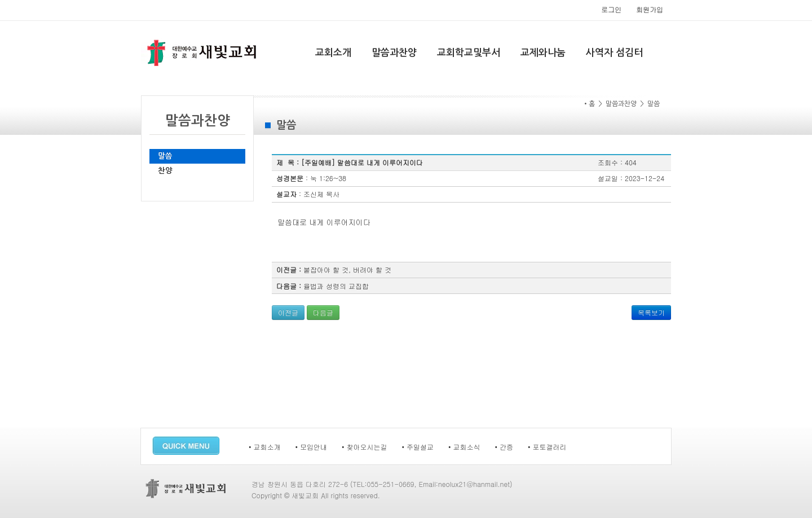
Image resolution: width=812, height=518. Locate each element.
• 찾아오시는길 (365, 447)
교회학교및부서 (469, 53)
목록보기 (651, 312)
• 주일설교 (418, 447)
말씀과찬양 (394, 53)
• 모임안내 (312, 447)
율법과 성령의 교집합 (336, 286)
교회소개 (333, 53)
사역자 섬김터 (614, 53)
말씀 (165, 156)
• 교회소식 (464, 447)
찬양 (165, 171)
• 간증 (504, 447)
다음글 (323, 312)
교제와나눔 (543, 53)
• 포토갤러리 (547, 447)
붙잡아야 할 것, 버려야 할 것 (347, 269)
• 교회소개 (265, 447)
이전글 (288, 312)
